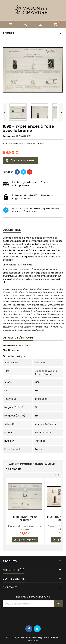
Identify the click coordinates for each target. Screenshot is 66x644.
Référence (9, 136)
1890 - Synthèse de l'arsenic (25, 519)
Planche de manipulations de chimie (25, 528)
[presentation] (29, 616)
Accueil (9, 33)
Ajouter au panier (20, 160)
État (5, 350)
